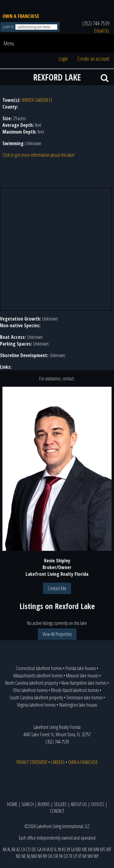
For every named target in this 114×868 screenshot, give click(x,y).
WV (90, 856)
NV (40, 856)
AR (14, 849)
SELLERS (60, 804)
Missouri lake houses (82, 676)
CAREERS (58, 762)
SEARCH (28, 804)
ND (18, 856)
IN (59, 849)
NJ (28, 856)
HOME (12, 804)
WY (96, 856)
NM (34, 856)
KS (64, 849)
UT (75, 856)
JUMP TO (9, 27)
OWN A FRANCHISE (21, 16)
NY (45, 856)
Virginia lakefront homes (36, 705)
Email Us (102, 30)
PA (61, 856)
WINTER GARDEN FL (37, 100)
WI (85, 856)
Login (63, 59)
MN (96, 849)
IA (48, 849)
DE (34, 849)
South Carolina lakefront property (36, 698)
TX (71, 856)
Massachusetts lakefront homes (38, 676)
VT (80, 856)
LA (73, 849)
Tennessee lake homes (84, 698)
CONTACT (57, 811)
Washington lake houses (78, 705)
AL (9, 849)
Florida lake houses (81, 668)
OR (56, 856)
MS (103, 849)
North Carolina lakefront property (32, 683)
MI (90, 849)
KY (69, 849)
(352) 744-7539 (96, 23)
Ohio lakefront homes (30, 690)
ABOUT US (79, 804)
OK (50, 856)
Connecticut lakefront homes (39, 668)
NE (24, 856)
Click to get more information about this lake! (39, 155)
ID (52, 849)
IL (56, 849)
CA (23, 849)
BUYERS (44, 804)
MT (109, 849)
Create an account (93, 59)
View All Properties (57, 634)
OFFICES (98, 804)
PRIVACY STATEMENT (32, 762)
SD (66, 856)
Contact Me (57, 588)
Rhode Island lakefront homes (75, 690)
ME (85, 849)
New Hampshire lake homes (84, 683)
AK (5, 849)
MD (78, 849)
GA (39, 849)
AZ (18, 849)
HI (44, 849)
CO (28, 849)
